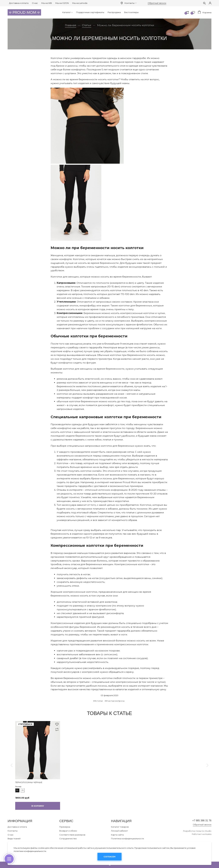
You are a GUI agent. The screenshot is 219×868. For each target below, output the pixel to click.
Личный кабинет (119, 831)
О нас (35, 3)
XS (23, 790)
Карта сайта (117, 835)
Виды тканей (14, 839)
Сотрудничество (68, 839)
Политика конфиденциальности (127, 839)
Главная (71, 25)
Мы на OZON (62, 3)
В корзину (38, 806)
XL (17, 790)
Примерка (65, 827)
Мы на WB (47, 3)
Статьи (87, 25)
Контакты (130, 3)
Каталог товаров (120, 827)
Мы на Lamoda (80, 3)
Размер (18, 787)
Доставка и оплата (19, 3)
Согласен (109, 857)
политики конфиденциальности (30, 851)
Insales (208, 835)
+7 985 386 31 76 (198, 821)
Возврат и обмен (68, 831)
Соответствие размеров (72, 835)
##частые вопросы (115, 701)
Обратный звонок (157, 3)
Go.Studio (206, 832)
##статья (98, 701)
